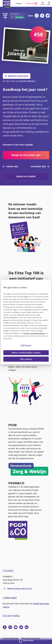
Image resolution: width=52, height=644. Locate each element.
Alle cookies (26, 359)
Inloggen (19, 3)
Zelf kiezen (26, 345)
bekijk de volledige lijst (26, 155)
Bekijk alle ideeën (26, 176)
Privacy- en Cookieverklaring (34, 333)
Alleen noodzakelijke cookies (26, 353)
